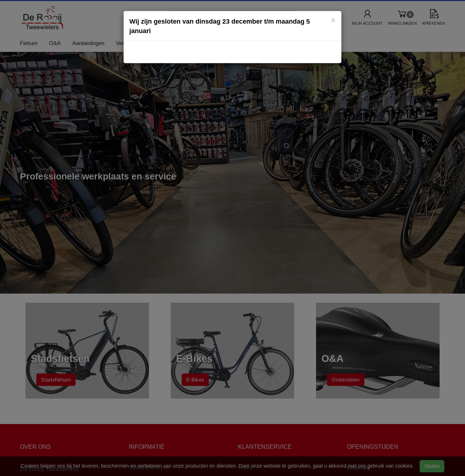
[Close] (333, 20)
